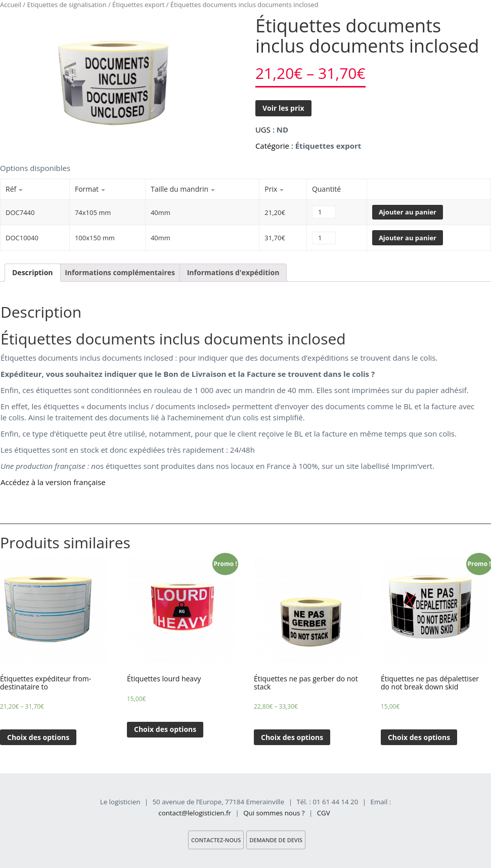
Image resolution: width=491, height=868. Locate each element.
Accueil (11, 5)
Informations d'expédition (233, 272)
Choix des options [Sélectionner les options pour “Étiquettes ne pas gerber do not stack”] (292, 737)
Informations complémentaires (120, 272)
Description (33, 272)
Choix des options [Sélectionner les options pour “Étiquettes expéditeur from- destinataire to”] (38, 737)
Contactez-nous (216, 840)
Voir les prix (283, 108)
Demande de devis (276, 840)
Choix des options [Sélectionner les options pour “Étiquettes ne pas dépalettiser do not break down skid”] (419, 737)
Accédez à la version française (53, 482)
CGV (324, 813)
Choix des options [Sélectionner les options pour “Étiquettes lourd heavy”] (165, 729)
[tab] (33, 273)
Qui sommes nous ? (274, 813)
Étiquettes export (138, 5)
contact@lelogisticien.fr (195, 813)
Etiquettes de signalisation (67, 5)
